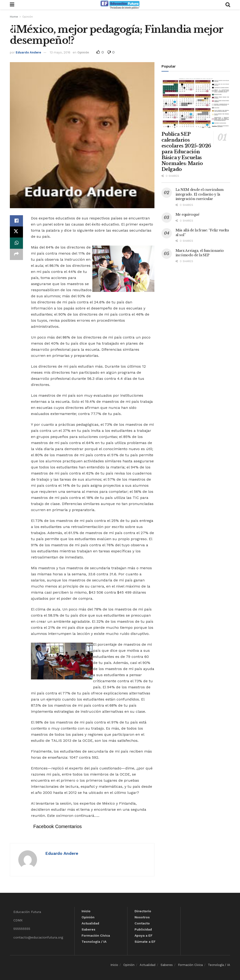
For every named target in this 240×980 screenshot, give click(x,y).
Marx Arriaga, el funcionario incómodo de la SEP (200, 253)
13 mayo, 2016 (60, 52)
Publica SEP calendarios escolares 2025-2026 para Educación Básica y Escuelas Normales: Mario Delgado (186, 152)
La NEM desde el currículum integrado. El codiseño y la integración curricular (200, 194)
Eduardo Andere (28, 52)
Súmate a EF (145, 942)
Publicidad (143, 929)
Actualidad (90, 923)
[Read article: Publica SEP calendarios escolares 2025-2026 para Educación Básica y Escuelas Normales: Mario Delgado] (196, 103)
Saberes (88, 929)
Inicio (86, 911)
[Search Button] (228, 5)
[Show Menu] (12, 5)
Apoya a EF (144, 935)
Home (14, 17)
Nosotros (142, 917)
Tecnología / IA (94, 942)
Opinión (28, 17)
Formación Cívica (96, 935)
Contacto (142, 923)
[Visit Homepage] (120, 5)
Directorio (143, 911)
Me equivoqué (187, 215)
